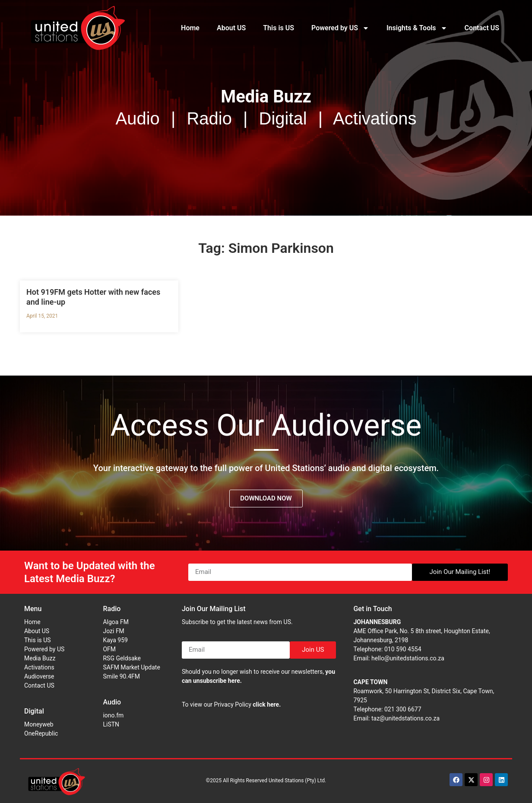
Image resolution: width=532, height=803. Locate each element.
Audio (112, 702)
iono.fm (113, 715)
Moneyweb (39, 724)
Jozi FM (113, 631)
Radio (112, 609)
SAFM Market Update (131, 667)
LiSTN (111, 724)
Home (190, 28)
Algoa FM (116, 622)
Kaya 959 (115, 640)
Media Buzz (40, 658)
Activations (39, 667)
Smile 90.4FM (121, 676)
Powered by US (340, 28)
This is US (279, 28)
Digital (34, 711)
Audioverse (39, 676)
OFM (109, 649)
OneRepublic (41, 733)
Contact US (482, 28)
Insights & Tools (417, 28)
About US (231, 28)
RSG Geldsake (122, 658)
